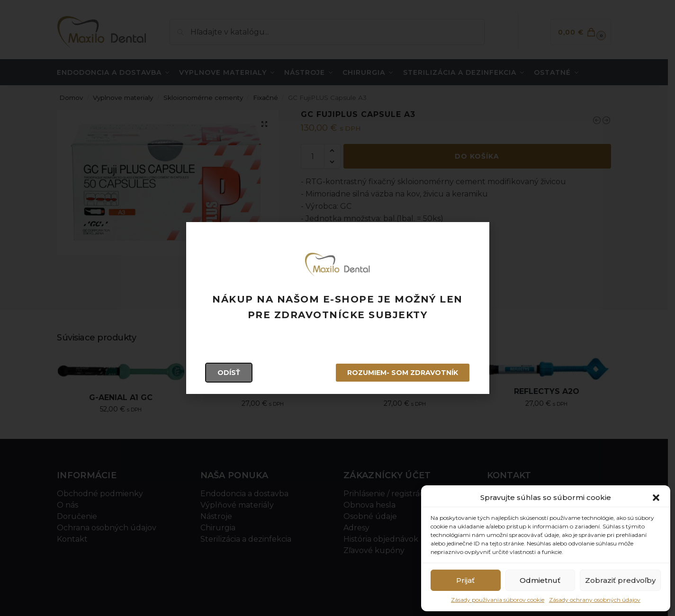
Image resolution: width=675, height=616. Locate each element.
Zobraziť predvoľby (620, 580)
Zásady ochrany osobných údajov (595, 600)
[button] (656, 498)
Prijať (465, 580)
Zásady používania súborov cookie (498, 600)
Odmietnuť (540, 580)
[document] (337, 308)
